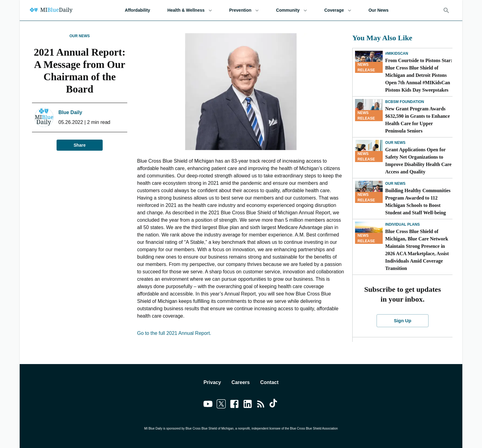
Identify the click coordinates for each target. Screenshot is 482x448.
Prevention (244, 10)
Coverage (338, 10)
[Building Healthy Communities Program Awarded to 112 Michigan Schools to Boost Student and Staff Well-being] (369, 192)
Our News (379, 10)
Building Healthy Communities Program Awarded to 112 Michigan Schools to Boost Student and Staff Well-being (418, 202)
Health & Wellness (190, 10)
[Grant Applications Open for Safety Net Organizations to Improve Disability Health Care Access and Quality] (369, 151)
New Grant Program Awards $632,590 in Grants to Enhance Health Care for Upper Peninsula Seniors (417, 120)
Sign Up (403, 321)
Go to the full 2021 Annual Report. (175, 333)
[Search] (446, 10)
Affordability (137, 10)
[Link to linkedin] (248, 405)
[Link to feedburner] (261, 405)
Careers (241, 382)
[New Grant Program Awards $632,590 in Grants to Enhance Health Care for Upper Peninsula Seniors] (369, 110)
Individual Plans (402, 224)
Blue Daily (70, 112)
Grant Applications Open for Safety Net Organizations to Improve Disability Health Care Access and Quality (418, 161)
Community (292, 10)
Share (80, 145)
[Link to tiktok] (274, 405)
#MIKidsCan (397, 54)
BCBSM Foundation (405, 102)
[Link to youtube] (208, 405)
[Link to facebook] (234, 405)
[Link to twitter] (221, 405)
